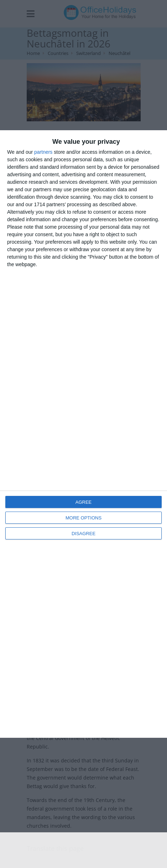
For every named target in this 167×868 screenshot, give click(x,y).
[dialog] (83, 434)
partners (43, 152)
